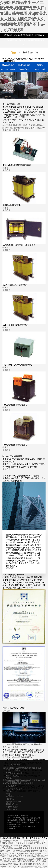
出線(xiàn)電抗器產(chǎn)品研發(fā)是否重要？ (23, 768)
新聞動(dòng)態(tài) (15, 796)
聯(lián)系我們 (24, 69)
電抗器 (12, 130)
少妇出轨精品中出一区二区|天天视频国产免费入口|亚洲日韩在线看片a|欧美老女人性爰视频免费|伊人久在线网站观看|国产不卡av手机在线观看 (24, 843)
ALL (4, 125)
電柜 (17, 130)
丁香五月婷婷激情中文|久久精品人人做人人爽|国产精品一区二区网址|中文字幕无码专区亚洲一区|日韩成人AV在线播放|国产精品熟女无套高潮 (24, 864)
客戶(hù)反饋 (40, 69)
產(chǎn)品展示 (24, 65)
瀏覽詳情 (6, 170)
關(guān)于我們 (8, 65)
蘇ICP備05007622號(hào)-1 (18, 816)
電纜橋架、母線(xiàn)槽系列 (25, 125)
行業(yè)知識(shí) (8, 69)
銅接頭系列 (30, 128)
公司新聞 (40, 65)
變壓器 (9, 125)
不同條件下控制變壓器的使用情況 (17, 757)
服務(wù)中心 (12, 804)
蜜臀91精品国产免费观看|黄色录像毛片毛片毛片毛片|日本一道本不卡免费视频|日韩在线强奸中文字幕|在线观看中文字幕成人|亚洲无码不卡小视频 (23, 851)
